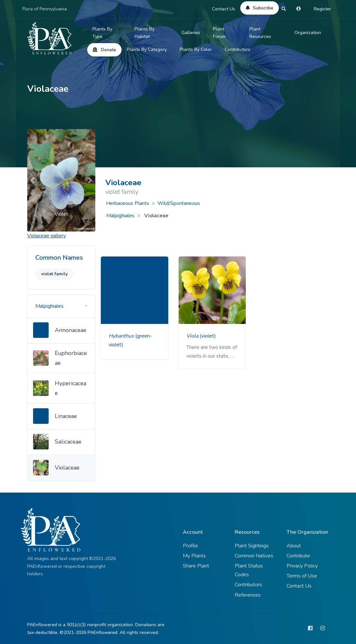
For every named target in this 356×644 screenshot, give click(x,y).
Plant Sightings (252, 546)
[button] (32, 180)
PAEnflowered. (103, 632)
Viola (193, 336)
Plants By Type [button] (102, 33)
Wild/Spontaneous (179, 203)
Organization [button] (308, 33)
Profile (190, 546)
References (248, 595)
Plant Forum (219, 33)
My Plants (194, 556)
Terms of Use (302, 576)
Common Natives (254, 556)
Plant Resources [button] (260, 33)
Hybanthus (122, 336)
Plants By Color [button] (196, 49)
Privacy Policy (302, 566)
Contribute (298, 556)
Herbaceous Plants (128, 203)
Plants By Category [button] (147, 49)
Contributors (237, 49)
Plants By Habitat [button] (144, 33)
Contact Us (224, 9)
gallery (47, 236)
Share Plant (196, 566)
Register (322, 9)
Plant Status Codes (249, 570)
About (294, 546)
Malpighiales (120, 216)
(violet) (208, 336)
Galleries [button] (191, 33)
